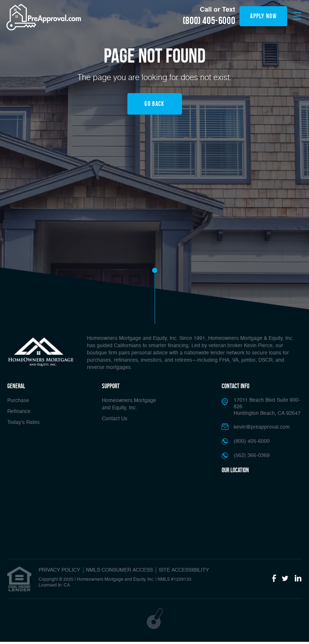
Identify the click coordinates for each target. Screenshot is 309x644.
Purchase (18, 401)
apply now (263, 16)
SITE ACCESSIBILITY (184, 570)
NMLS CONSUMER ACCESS (119, 570)
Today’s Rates (23, 422)
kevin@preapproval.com (262, 427)
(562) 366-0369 (252, 456)
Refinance (19, 412)
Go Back (154, 104)
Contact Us (115, 419)
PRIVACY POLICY (59, 570)
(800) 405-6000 (209, 21)
